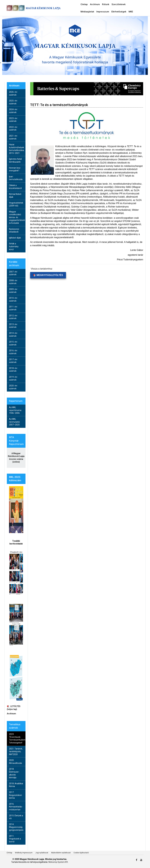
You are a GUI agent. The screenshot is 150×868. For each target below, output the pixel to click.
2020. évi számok (13, 387)
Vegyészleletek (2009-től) (16, 204)
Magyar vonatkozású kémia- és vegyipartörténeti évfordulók (17, 217)
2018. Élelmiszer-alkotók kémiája (14, 773)
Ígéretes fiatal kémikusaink (15, 160)
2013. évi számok (13, 326)
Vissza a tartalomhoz (42, 269)
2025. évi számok (13, 102)
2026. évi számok (13, 93)
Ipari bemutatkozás (16, 178)
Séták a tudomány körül (14, 246)
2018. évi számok (13, 370)
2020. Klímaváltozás (16, 762)
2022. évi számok (13, 128)
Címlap (9, 853)
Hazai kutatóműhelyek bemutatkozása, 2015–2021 (17, 149)
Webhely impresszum (24, 853)
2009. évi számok (13, 291)
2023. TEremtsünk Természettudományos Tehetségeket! (17, 738)
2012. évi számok (13, 317)
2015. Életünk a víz (16, 817)
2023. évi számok (13, 120)
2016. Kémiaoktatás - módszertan (16, 807)
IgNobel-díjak (15, 238)
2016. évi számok (13, 352)
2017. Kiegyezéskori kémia (15, 795)
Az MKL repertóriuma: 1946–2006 (15, 410)
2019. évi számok (13, 378)
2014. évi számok (13, 334)
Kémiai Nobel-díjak (15, 196)
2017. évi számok (13, 361)
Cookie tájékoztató (81, 853)
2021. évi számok (13, 137)
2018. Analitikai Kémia (16, 785)
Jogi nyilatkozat (42, 853)
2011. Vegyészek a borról (15, 839)
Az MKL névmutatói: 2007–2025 (15, 422)
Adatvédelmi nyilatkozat (61, 853)
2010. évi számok (13, 299)
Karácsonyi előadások (14, 230)
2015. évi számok (13, 343)
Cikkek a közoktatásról (15, 187)
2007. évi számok (13, 273)
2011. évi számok (13, 308)
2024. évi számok (13, 111)
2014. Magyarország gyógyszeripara (16, 827)
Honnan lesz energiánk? (15, 169)
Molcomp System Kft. (58, 862)
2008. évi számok (13, 282)
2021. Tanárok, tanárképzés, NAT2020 (16, 752)
